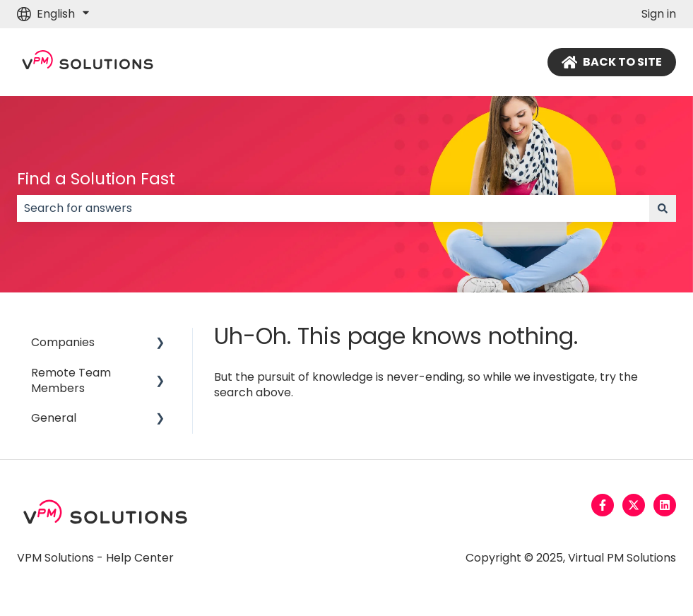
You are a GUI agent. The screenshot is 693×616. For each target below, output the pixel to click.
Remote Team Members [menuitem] (71, 380)
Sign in (659, 14)
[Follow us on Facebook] (603, 505)
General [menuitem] (54, 418)
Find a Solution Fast (96, 179)
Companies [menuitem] (63, 342)
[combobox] (333, 208)
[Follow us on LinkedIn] (665, 505)
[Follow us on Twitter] (634, 505)
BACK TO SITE (612, 62)
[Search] (663, 208)
